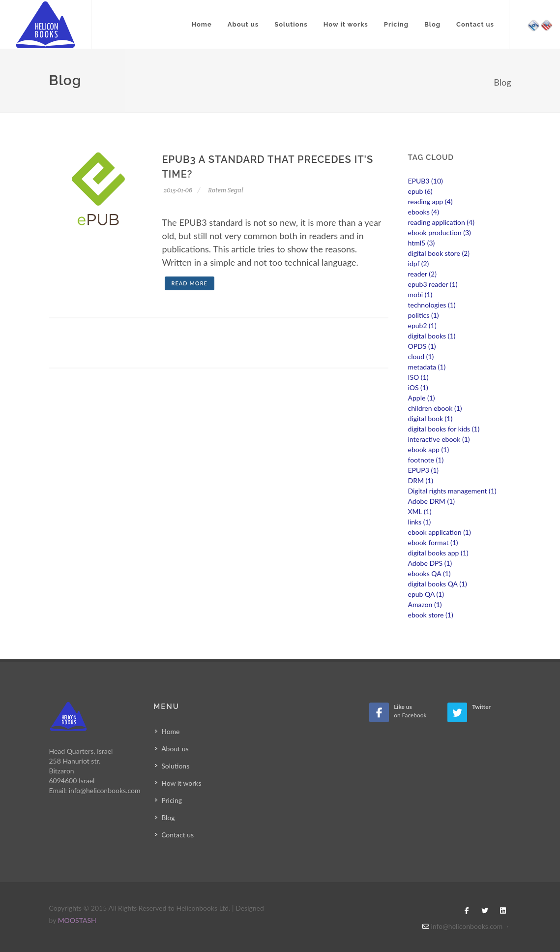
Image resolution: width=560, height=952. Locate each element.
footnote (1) (426, 460)
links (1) (420, 522)
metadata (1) (427, 367)
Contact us (475, 24)
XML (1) (420, 511)
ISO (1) (418, 377)
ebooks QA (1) (429, 573)
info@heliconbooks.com (105, 790)
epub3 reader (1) (433, 284)
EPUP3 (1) (424, 470)
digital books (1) (432, 336)
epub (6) (420, 191)
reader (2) (422, 274)
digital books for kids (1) (444, 429)
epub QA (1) (426, 594)
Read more (190, 283)
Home (201, 24)
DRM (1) (421, 480)
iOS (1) (418, 387)
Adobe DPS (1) (430, 563)
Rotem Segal (224, 190)
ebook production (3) (440, 232)
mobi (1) (420, 294)
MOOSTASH (77, 920)
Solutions (291, 24)
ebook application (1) (440, 532)
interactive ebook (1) (439, 439)
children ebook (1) (435, 408)
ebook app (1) (429, 449)
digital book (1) (430, 418)
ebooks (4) (424, 212)
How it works (346, 24)
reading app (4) (430, 201)
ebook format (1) (433, 542)
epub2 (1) (422, 325)
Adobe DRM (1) (432, 501)
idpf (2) (419, 263)
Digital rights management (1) (452, 491)
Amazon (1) (425, 604)
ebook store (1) (431, 615)
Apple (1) (422, 398)
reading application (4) (441, 222)
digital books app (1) (438, 553)
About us (243, 24)
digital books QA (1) (438, 584)
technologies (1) (432, 305)
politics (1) (424, 315)
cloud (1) (421, 356)
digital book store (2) (439, 253)
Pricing (396, 24)
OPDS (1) (422, 346)
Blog (432, 24)
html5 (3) (422, 243)
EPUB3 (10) (426, 181)
